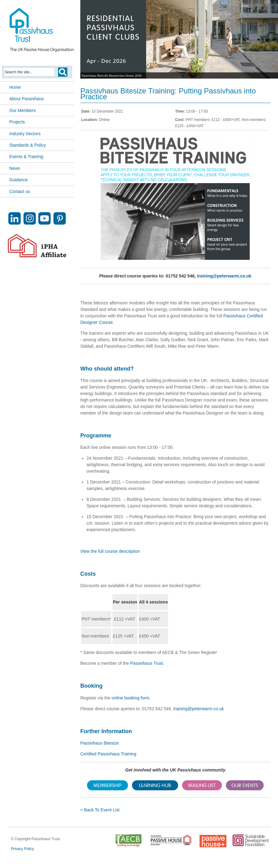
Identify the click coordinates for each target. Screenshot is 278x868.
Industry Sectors (25, 134)
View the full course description (110, 551)
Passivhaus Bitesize (100, 743)
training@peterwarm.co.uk (224, 276)
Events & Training (26, 157)
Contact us (20, 191)
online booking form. (131, 698)
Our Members (23, 110)
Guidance (19, 180)
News (15, 168)
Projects (17, 122)
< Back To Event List (100, 810)
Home (15, 87)
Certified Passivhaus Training (108, 754)
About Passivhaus (27, 99)
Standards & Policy (27, 145)
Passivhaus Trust (147, 663)
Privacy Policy (22, 849)
